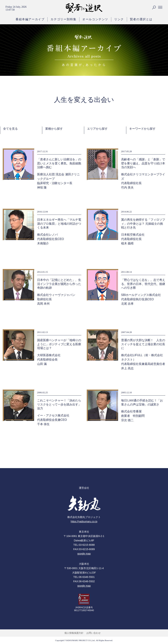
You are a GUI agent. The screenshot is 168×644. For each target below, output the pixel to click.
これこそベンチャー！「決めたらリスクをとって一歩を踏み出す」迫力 (59, 404)
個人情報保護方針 (74, 633)
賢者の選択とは (141, 19)
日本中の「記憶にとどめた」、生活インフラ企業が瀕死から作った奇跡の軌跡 (59, 284)
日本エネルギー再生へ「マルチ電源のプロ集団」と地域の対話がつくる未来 (59, 224)
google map (84, 554)
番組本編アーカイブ (30, 19)
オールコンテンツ (95, 19)
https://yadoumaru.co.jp (84, 521)
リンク (119, 19)
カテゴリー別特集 (63, 19)
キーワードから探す (142, 129)
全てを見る (10, 129)
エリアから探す (97, 129)
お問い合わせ (94, 633)
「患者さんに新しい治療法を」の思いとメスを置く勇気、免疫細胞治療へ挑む (59, 163)
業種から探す (54, 129)
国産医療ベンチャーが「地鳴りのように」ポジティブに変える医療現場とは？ (59, 344)
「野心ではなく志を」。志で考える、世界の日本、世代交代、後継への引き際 (143, 284)
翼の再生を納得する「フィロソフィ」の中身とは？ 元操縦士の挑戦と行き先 (143, 224)
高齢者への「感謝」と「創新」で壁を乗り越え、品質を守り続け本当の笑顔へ (143, 163)
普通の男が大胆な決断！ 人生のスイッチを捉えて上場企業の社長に (143, 344)
